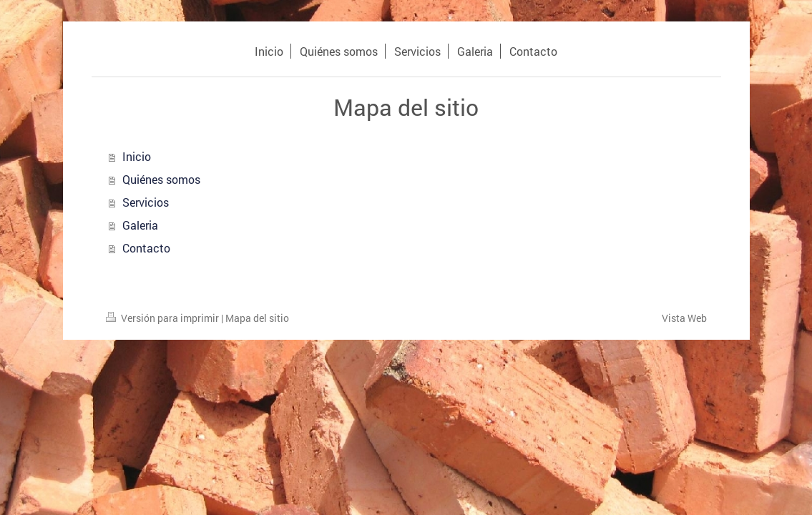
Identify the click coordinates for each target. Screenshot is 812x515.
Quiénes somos (161, 179)
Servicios (146, 202)
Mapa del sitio (257, 318)
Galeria (140, 225)
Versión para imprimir (163, 318)
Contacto (146, 248)
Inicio (137, 156)
